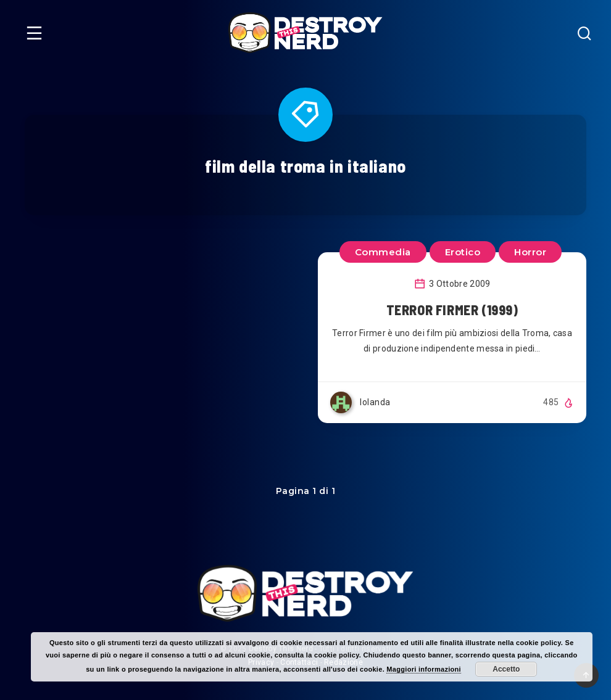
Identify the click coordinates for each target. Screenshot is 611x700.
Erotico (463, 252)
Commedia (383, 252)
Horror (530, 252)
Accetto (506, 669)
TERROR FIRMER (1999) (452, 310)
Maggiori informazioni (424, 669)
